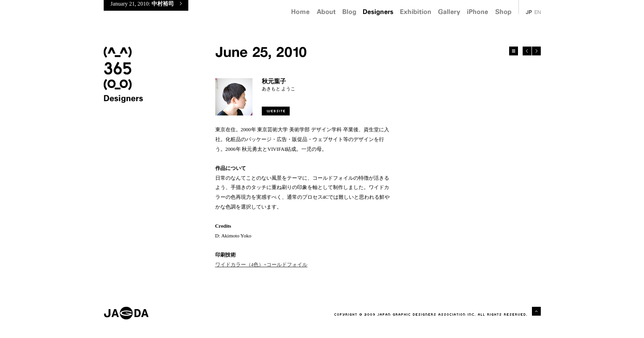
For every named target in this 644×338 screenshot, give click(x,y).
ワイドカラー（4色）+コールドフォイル (262, 264)
